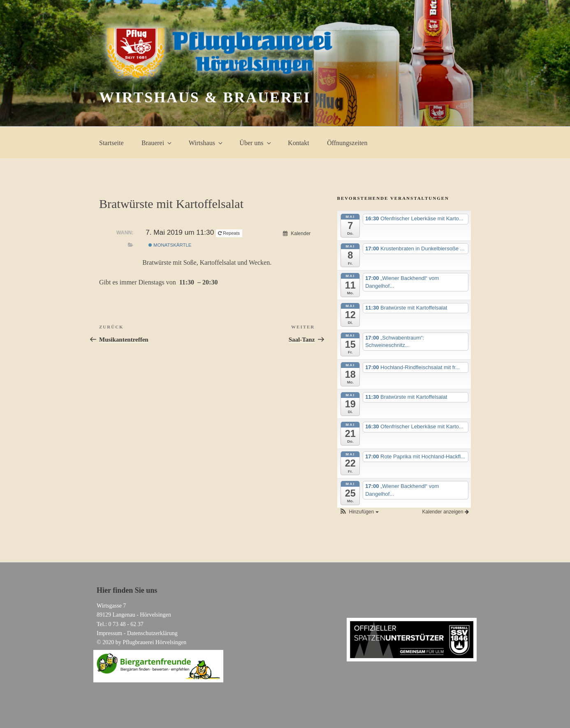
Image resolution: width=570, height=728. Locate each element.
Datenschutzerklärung (152, 633)
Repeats (229, 233)
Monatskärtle (170, 245)
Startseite (111, 143)
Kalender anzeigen (446, 512)
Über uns (256, 143)
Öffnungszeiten (347, 143)
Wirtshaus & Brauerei (205, 97)
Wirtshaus (206, 143)
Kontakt (299, 143)
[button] (359, 512)
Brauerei (157, 143)
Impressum (109, 633)
